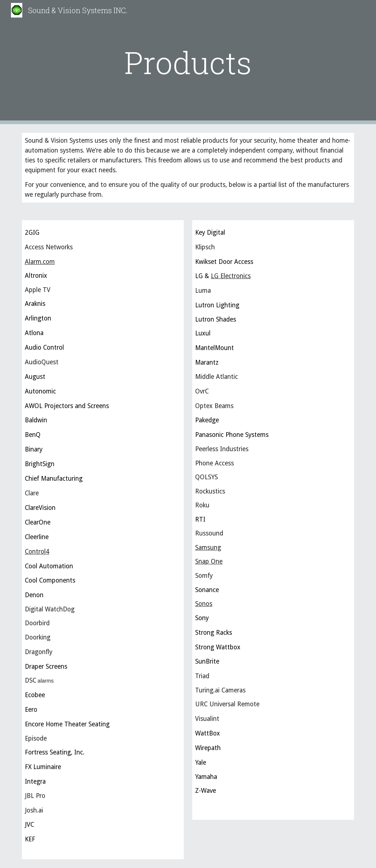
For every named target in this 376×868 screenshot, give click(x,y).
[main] (188, 62)
